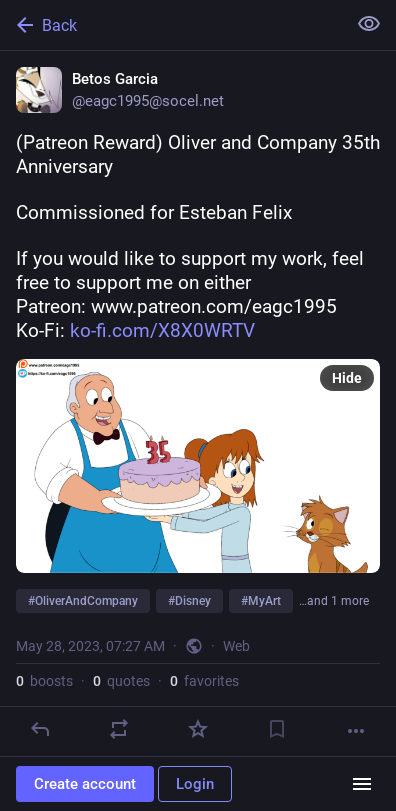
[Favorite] (198, 729)
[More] (356, 731)
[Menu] (362, 784)
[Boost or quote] (119, 729)
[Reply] (40, 729)
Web (236, 646)
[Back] (171, 25)
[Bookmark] (277, 729)
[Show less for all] (369, 24)
